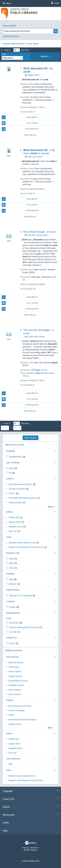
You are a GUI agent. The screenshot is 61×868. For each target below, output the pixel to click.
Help (5, 831)
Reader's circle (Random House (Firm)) (26, 547)
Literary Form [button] (12, 638)
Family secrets (15, 503)
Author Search (15, 672)
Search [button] (30, 807)
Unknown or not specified (21, 596)
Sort (4, 54)
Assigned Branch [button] (13, 613)
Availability (20, 117)
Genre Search (15, 690)
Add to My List (30, 135)
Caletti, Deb (14, 518)
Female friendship (17, 489)
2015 (12, 568)
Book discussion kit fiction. (20, 484)
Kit (10, 473)
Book (12, 468)
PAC (10, 764)
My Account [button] (30, 815)
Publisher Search (16, 685)
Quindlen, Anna (16, 527)
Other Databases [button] (13, 759)
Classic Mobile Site (30, 861)
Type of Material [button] (13, 463)
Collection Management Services (24, 627)
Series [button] (9, 537)
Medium (13, 584)
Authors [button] (10, 512)
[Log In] (52, 3)
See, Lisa (13, 531)
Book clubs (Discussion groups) (23, 498)
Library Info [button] (30, 799)
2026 (12, 559)
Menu (7, 3)
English (13, 607)
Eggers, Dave (15, 522)
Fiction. (12, 494)
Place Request (20, 129)
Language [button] (10, 601)
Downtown (14, 623)
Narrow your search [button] (15, 445)
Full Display (20, 123)
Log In (57, 3)
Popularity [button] (10, 574)
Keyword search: (10, 26)
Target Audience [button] (13, 590)
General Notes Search (18, 681)
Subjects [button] (10, 479)
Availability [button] (11, 451)
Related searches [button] (14, 650)
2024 (12, 563)
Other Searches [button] (13, 657)
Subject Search (15, 676)
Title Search (14, 667)
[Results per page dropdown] (17, 50)
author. (35, 157)
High (11, 579)
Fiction (12, 643)
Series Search (15, 694)
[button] (45, 56)
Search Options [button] (11, 36)
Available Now (16, 457)
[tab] (45, 56)
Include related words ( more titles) (20, 44)
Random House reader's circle (22, 543)
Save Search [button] (30, 438)
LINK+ (6, 823)
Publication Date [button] (13, 553)
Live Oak (13, 632)
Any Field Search (16, 662)
